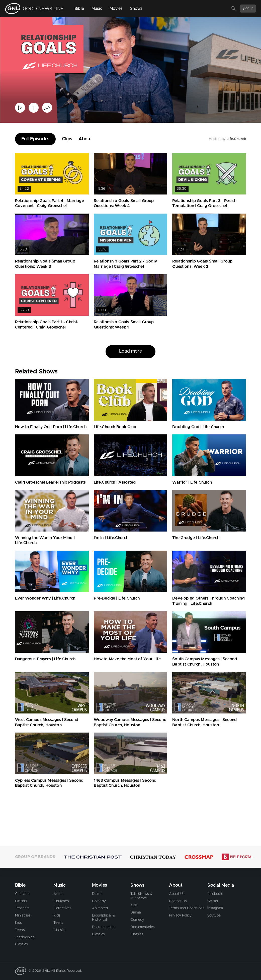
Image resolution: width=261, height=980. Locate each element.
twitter (213, 901)
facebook (215, 894)
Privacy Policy (180, 916)
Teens (20, 930)
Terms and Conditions (187, 908)
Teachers (22, 908)
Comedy (99, 901)
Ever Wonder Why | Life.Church (45, 598)
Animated (100, 908)
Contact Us (178, 901)
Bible (79, 9)
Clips (67, 139)
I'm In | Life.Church (111, 538)
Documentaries (104, 927)
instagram (215, 908)
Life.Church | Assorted (115, 482)
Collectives (62, 908)
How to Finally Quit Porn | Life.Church (51, 427)
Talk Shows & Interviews (141, 896)
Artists (59, 894)
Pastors (21, 901)
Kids (19, 923)
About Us (177, 894)
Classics (21, 944)
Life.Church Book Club (115, 427)
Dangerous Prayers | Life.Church (45, 659)
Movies (116, 9)
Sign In (248, 9)
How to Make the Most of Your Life (127, 659)
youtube (214, 916)
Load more (130, 351)
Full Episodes (35, 139)
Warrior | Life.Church (192, 482)
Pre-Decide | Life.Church (117, 598)
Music (97, 9)
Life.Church (236, 139)
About (85, 139)
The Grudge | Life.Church (196, 538)
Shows (136, 9)
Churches (23, 894)
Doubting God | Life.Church (198, 427)
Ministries (23, 916)
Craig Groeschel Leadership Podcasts (51, 482)
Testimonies (25, 937)
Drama (97, 894)
